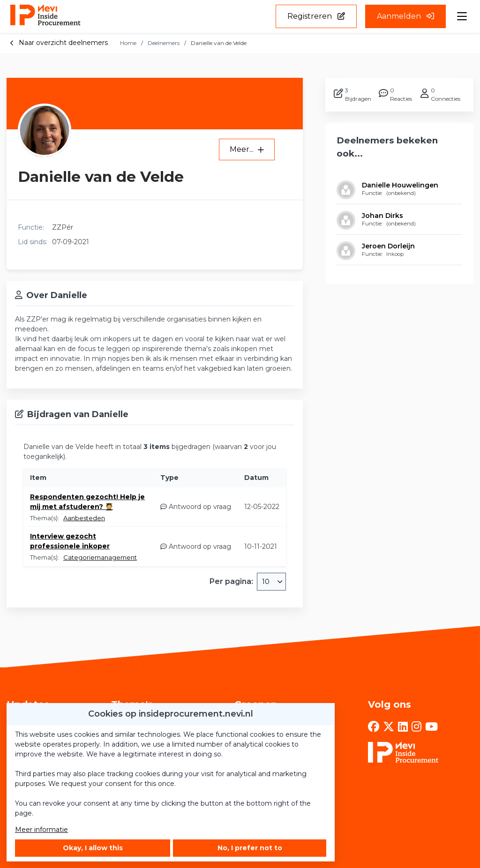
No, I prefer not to (250, 848)
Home (128, 43)
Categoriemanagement (100, 557)
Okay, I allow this (93, 848)
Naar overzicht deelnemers (59, 43)
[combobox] (271, 582)
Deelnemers (164, 43)
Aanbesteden (84, 518)
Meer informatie (41, 830)
